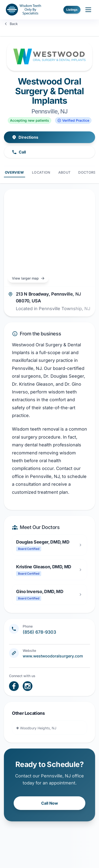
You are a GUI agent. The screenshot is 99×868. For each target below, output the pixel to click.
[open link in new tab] (14, 686)
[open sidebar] (88, 10)
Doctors (87, 172)
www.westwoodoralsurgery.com (53, 656)
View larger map (28, 278)
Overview (15, 172)
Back (11, 24)
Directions (25, 137)
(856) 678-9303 (39, 632)
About (64, 172)
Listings (72, 10)
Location (41, 172)
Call (19, 152)
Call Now (50, 803)
